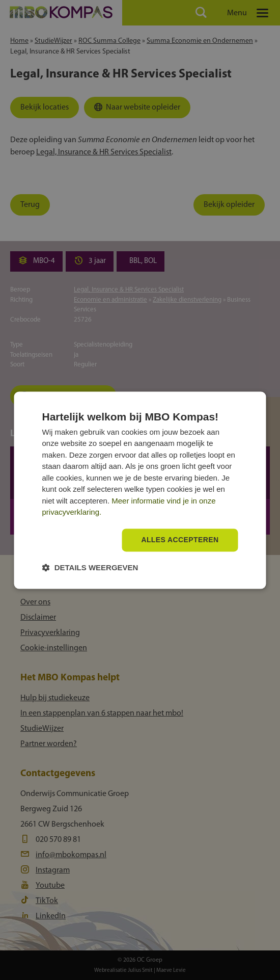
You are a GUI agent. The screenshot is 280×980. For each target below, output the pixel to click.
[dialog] (140, 490)
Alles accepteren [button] (180, 540)
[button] (90, 567)
